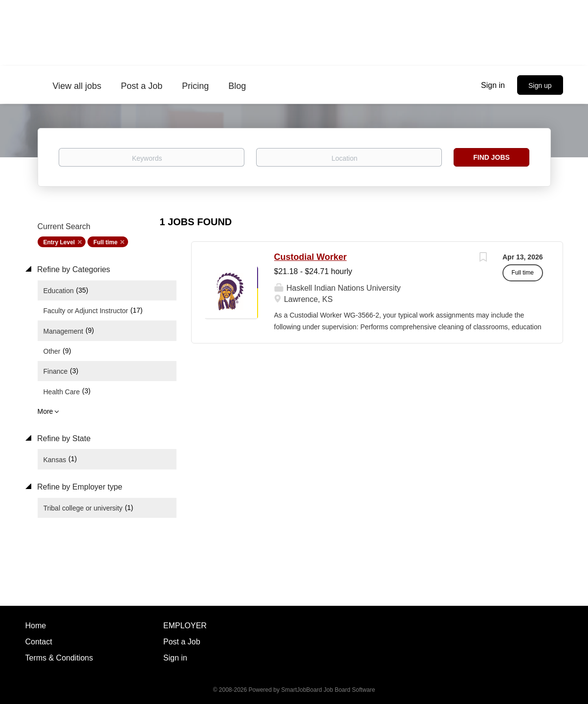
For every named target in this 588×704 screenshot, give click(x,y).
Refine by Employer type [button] (79, 487)
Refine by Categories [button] (73, 269)
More (45, 411)
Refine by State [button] (63, 438)
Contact (39, 642)
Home (36, 626)
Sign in (493, 85)
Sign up (540, 85)
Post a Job (182, 642)
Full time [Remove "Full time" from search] (105, 242)
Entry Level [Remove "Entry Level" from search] (59, 242)
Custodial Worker (311, 257)
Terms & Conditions (59, 658)
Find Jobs (491, 157)
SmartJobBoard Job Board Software (328, 690)
